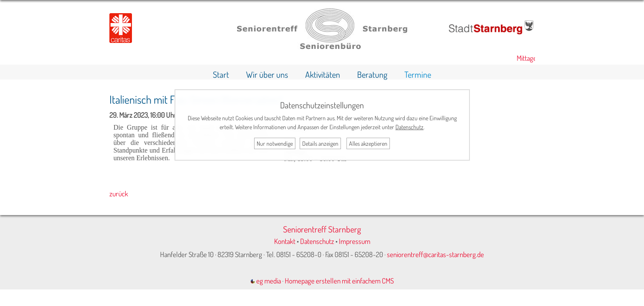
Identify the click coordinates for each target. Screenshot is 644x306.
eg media (266, 281)
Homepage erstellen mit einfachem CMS (339, 281)
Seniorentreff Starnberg (322, 229)
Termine (418, 74)
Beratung (372, 74)
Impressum (355, 241)
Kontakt (285, 241)
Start (221, 74)
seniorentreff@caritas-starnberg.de (435, 254)
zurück (119, 194)
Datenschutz (317, 241)
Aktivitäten (323, 74)
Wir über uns (267, 74)
